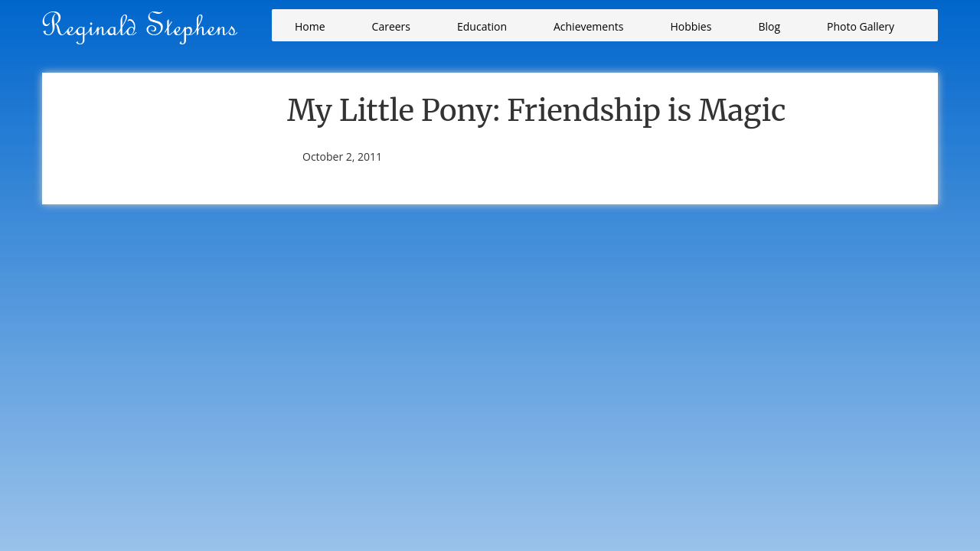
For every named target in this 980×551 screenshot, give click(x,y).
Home (310, 26)
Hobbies (691, 26)
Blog (769, 26)
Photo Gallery (861, 26)
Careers (391, 26)
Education (482, 26)
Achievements (588, 26)
